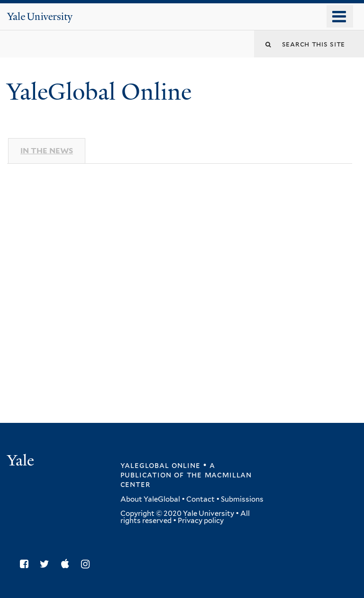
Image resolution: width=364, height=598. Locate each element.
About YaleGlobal (150, 499)
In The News (47, 151)
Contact (200, 499)
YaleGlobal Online (99, 92)
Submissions (242, 499)
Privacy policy (201, 521)
